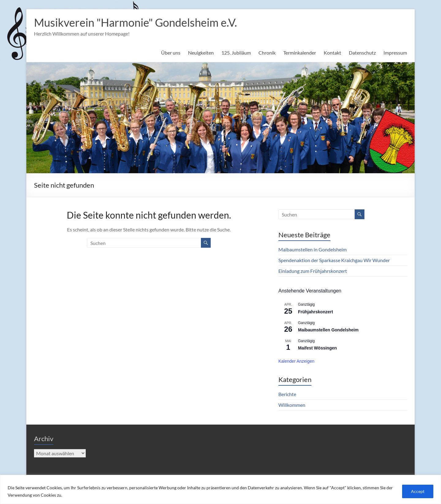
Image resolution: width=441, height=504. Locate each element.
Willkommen (292, 405)
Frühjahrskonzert (315, 312)
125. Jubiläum (236, 53)
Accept (418, 491)
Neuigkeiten (201, 53)
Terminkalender (300, 53)
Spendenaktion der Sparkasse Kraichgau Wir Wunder (334, 260)
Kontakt (332, 53)
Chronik (267, 53)
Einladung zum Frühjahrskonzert (313, 271)
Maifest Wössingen (317, 348)
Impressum (395, 53)
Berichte (287, 394)
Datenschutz (362, 53)
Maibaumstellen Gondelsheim (328, 330)
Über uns (171, 53)
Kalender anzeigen (296, 361)
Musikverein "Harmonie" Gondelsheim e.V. (136, 22)
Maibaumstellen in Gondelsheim (313, 249)
